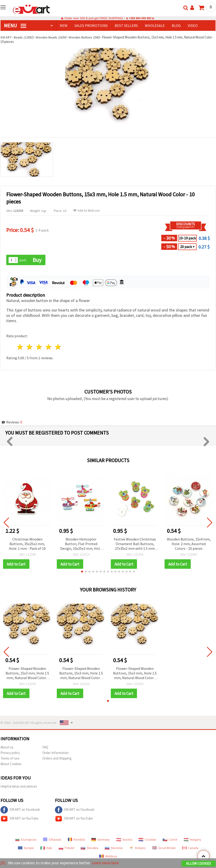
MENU (15, 25)
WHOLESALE (155, 25)
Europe (26, 848)
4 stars (49, 347)
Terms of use (10, 759)
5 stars (58, 347)
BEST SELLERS (126, 25)
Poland (66, 848)
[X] (3, 863)
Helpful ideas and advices (19, 787)
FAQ (45, 748)
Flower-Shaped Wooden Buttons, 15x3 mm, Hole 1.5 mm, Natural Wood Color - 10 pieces (27, 674)
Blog (176, 25)
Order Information (56, 753)
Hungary (192, 840)
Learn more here (106, 863)
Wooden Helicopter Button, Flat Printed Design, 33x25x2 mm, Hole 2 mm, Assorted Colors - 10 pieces (81, 544)
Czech (170, 840)
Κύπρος (137, 848)
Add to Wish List (86, 211)
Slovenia (114, 848)
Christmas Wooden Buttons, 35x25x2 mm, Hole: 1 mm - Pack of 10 (27, 544)
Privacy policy (10, 753)
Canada (190, 848)
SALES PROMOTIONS (91, 25)
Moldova (108, 857)
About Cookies (11, 764)
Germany (101, 840)
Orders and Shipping (57, 759)
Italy (46, 848)
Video (193, 25)
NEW (64, 25)
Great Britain (164, 848)
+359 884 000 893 (140, 18)
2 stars (30, 347)
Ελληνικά (52, 840)
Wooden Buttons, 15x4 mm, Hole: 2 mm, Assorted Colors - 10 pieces (189, 544)
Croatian (147, 840)
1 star (20, 347)
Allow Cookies (199, 864)
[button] (82, 572)
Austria (124, 840)
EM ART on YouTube (19, 819)
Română (76, 840)
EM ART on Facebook (20, 810)
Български (26, 840)
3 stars (39, 347)
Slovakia (89, 848)
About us (7, 748)
